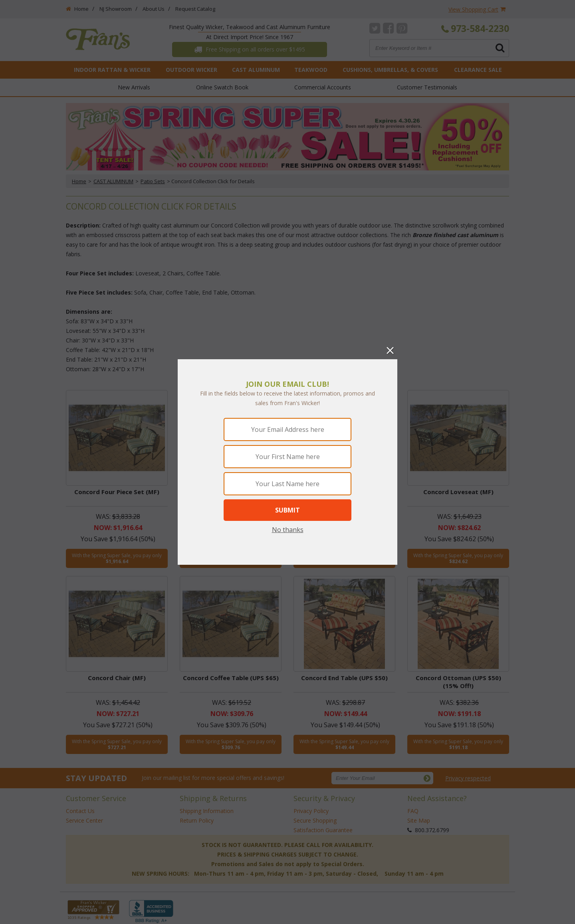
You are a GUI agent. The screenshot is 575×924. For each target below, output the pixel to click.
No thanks (288, 530)
